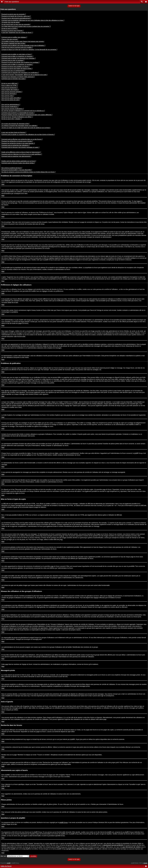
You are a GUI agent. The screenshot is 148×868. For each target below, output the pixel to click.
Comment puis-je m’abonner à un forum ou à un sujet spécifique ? (22, 154)
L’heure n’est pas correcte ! (10, 39)
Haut (3, 184)
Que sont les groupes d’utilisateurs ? (13, 109)
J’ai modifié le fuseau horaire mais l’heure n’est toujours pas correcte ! (23, 41)
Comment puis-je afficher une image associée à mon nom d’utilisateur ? (23, 46)
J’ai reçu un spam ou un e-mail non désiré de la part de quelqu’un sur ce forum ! (26, 128)
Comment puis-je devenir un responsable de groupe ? (18, 113)
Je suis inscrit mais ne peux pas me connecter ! (16, 24)
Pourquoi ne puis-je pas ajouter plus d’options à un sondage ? (20, 62)
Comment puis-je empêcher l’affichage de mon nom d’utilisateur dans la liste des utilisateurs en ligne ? (33, 20)
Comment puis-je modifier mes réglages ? (14, 37)
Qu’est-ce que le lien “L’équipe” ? (12, 119)
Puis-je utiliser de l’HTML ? (10, 86)
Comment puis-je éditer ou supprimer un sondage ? (17, 64)
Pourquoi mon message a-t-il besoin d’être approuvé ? (18, 77)
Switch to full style (74, 6)
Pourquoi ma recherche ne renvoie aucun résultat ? (17, 141)
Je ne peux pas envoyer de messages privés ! (15, 124)
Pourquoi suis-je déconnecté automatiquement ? (16, 18)
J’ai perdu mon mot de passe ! (11, 22)
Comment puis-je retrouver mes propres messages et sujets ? (20, 147)
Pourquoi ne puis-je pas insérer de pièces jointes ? (17, 69)
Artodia (145, 863)
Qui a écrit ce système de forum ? (12, 168)
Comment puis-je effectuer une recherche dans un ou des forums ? (22, 139)
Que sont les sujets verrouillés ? (11, 98)
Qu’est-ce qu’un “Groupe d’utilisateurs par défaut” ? (17, 117)
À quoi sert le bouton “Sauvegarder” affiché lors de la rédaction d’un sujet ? (24, 75)
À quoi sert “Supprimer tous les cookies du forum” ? (17, 33)
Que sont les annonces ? (9, 94)
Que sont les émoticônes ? (10, 88)
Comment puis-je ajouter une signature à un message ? (18, 58)
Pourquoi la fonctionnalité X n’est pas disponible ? (17, 170)
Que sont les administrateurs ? (11, 105)
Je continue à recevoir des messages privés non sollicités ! (19, 126)
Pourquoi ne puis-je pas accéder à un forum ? (15, 67)
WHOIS (4, 845)
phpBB (9, 863)
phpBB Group (64, 822)
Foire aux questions (12, 2)
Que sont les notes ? (8, 96)
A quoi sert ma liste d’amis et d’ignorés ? (14, 132)
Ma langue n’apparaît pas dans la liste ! (13, 43)
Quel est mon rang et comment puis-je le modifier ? (17, 47)
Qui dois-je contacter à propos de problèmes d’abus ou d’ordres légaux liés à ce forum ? (28, 172)
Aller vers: (4, 856)
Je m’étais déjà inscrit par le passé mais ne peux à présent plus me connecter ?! (26, 26)
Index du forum (6, 866)
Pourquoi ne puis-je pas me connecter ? (14, 14)
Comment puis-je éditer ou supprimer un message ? (17, 56)
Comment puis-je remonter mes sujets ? (14, 79)
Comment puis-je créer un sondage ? (13, 60)
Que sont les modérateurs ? (10, 107)
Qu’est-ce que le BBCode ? (10, 83)
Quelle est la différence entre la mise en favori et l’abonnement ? (21, 152)
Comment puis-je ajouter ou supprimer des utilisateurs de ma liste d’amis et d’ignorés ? (28, 135)
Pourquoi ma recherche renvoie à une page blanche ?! (18, 143)
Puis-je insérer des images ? (10, 90)
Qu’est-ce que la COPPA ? (10, 28)
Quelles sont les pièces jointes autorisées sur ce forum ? (19, 161)
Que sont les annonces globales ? (12, 92)
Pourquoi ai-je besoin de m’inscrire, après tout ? (16, 16)
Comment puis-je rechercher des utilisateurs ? (16, 145)
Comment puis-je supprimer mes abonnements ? (16, 156)
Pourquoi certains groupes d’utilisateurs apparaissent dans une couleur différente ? (27, 115)
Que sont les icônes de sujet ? (11, 100)
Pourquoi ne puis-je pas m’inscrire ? (12, 31)
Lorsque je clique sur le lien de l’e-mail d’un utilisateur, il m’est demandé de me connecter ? (29, 50)
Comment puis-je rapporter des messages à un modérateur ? (20, 73)
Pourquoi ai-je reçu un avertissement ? (13, 71)
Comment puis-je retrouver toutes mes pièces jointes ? (18, 163)
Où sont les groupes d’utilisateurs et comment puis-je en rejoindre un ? (23, 111)
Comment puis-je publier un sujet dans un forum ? (17, 54)
